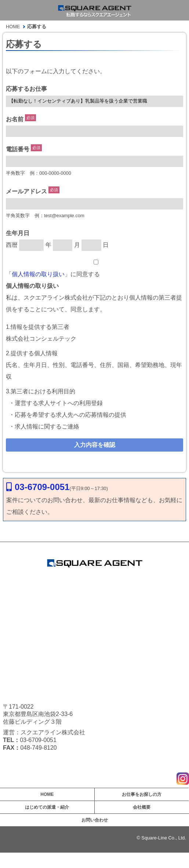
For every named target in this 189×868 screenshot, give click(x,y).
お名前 (15, 119)
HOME (47, 794)
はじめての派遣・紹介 (47, 807)
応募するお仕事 (26, 89)
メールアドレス (26, 192)
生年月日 (18, 233)
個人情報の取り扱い (38, 274)
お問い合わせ (95, 820)
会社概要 (142, 807)
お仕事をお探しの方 (142, 794)
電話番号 (18, 149)
